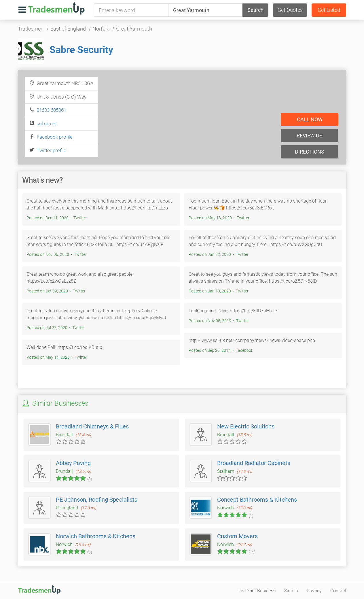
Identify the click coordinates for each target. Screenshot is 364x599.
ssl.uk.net (47, 124)
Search (255, 10)
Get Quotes (290, 10)
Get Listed (329, 10)
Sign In (291, 591)
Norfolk (101, 29)
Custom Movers (237, 536)
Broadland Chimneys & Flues (92, 426)
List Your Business (257, 591)
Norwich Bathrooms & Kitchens (96, 536)
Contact (338, 591)
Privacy (314, 591)
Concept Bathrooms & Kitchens (257, 500)
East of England (68, 29)
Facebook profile (55, 137)
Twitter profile (51, 150)
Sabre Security (81, 50)
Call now (310, 119)
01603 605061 (51, 110)
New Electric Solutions (246, 426)
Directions (310, 152)
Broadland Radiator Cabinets (254, 463)
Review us (310, 136)
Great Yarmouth (134, 29)
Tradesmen (31, 29)
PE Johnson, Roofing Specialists (97, 500)
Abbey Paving (73, 463)
